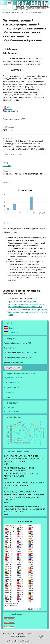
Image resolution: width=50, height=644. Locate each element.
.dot (16, 348)
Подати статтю (13, 368)
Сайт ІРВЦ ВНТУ (10, 393)
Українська (13, 333)
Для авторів (9, 407)
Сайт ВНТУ (8, 398)
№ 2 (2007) (25, 10)
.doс (21, 363)
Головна (6, 10)
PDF (9, 108)
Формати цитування (13, 154)
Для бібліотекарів (12, 411)
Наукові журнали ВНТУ (13, 378)
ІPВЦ (11, 641)
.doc (32, 353)
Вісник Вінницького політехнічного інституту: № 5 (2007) (28, 312)
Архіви (15, 10)
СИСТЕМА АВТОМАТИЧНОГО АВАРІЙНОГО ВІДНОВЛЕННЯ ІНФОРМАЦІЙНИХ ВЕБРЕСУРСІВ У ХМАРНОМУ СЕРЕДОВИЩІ (23, 459)
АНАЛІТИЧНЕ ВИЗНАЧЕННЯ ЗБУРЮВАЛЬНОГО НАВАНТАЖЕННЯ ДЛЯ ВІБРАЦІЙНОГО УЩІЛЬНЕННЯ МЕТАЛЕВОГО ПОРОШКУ (24, 509)
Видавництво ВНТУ (12, 383)
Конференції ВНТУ (11, 388)
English (11, 328)
